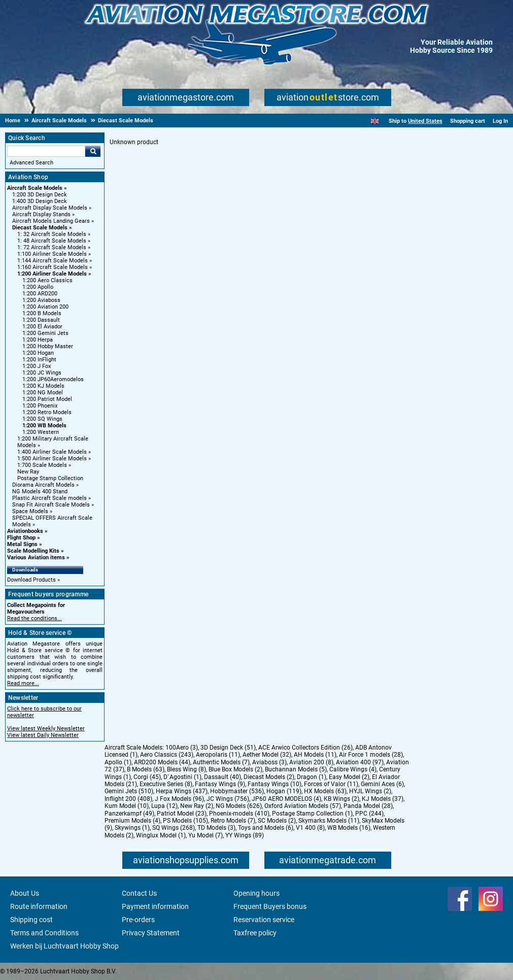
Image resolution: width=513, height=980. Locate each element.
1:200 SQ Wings (42, 419)
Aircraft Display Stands (41, 214)
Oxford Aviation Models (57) (303, 806)
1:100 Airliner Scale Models (52, 254)
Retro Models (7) (233, 821)
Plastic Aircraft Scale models (49, 498)
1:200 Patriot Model (47, 399)
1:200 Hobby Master (48, 346)
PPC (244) (369, 814)
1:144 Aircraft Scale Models (53, 261)
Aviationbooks (25, 531)
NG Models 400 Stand (40, 492)
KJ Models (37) (383, 799)
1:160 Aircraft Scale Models (53, 267)
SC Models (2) (277, 821)
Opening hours (256, 893)
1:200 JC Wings (42, 373)
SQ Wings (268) (174, 828)
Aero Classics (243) (167, 755)
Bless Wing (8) (186, 769)
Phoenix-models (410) (239, 814)
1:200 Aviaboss (41, 300)
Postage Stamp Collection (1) (312, 814)
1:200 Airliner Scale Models (52, 274)
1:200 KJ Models (43, 386)
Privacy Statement (151, 933)
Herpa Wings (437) (182, 791)
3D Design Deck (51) (228, 748)
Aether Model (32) (267, 755)
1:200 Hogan (38, 353)
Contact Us (139, 893)
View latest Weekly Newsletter (46, 729)
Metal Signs (22, 544)
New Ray (28, 472)
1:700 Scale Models (42, 465)
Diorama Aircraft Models (43, 485)
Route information (39, 906)
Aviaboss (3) (269, 762)
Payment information (155, 906)
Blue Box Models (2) (235, 769)
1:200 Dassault (41, 320)
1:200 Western (41, 432)
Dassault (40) (223, 777)
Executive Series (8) (166, 784)
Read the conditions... (35, 618)
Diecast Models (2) (269, 777)
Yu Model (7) (206, 835)
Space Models (30, 511)
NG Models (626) (239, 806)
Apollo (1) (118, 762)
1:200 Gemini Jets (45, 333)
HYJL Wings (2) (370, 791)
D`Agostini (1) (182, 777)
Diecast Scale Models (40, 228)
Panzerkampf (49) (129, 814)
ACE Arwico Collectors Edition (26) (305, 748)
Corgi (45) (147, 777)
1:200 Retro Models (47, 412)
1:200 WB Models (44, 426)
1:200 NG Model (43, 393)
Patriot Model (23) (182, 814)
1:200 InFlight (39, 360)
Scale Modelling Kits (33, 551)
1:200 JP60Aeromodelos (53, 379)
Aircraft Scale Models (35, 188)
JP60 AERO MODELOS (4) (286, 799)
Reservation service (264, 920)
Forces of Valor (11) (331, 784)
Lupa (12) (164, 806)
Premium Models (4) (132, 821)
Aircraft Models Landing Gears (51, 221)
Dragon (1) (312, 777)
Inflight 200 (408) (128, 799)
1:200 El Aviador (42, 327)
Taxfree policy (255, 933)
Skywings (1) (132, 828)
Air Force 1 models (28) (371, 755)
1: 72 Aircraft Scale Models (52, 247)
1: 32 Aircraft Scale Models (52, 234)
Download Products (31, 580)
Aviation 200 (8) (311, 762)
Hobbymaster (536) (237, 791)
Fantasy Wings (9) (220, 784)
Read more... (23, 683)
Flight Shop (21, 538)
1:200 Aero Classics (47, 280)
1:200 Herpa (38, 340)
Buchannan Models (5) (296, 769)
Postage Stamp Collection (50, 478)
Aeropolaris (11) (218, 755)
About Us (25, 893)
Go (93, 151)
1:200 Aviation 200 (45, 307)
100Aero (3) (182, 748)
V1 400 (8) (310, 828)
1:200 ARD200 (40, 294)
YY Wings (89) (245, 835)
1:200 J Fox (37, 366)
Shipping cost (31, 920)
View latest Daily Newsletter (43, 735)
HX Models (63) (325, 791)
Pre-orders (138, 920)
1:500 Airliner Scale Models (52, 459)
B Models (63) (146, 769)
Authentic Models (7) (221, 762)
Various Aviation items (36, 557)
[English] (375, 121)
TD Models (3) (216, 828)
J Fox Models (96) (179, 799)
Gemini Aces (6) (382, 784)
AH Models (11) (315, 755)
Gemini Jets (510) (129, 791)
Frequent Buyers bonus (270, 906)
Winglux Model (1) (161, 835)
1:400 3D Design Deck (40, 201)
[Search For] (46, 151)
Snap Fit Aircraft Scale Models (51, 505)
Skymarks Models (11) (329, 821)
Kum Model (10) (127, 806)
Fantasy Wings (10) (275, 784)
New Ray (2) (197, 806)
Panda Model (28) (368, 806)
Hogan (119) (284, 791)
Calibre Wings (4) (353, 769)
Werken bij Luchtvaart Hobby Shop (64, 946)
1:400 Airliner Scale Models (52, 452)
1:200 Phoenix (40, 406)
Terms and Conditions (44, 933)
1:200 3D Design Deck (40, 195)
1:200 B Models (42, 313)
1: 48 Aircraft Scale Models (52, 241)
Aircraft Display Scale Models (50, 208)
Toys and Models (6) (266, 828)
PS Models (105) (185, 821)
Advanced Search (31, 163)
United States (425, 121)
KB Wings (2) (341, 799)
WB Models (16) (349, 828)
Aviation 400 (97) (360, 762)
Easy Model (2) (349, 777)
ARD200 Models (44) (162, 762)
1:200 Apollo (38, 287)
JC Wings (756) (228, 799)
